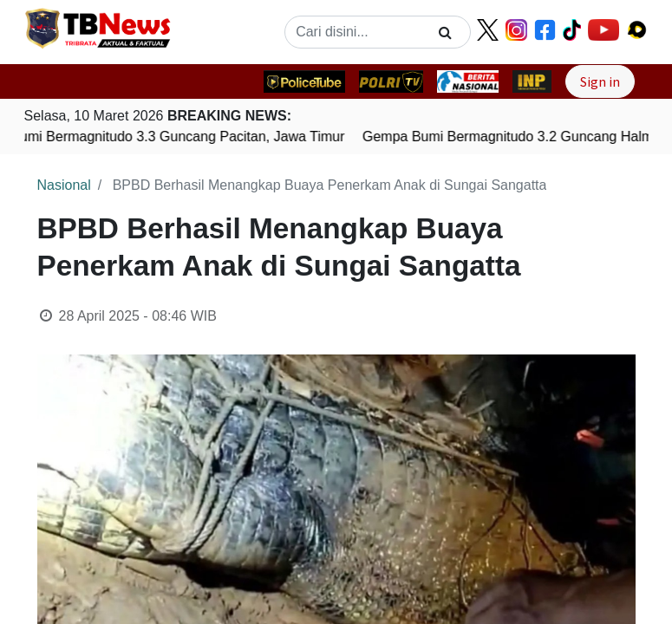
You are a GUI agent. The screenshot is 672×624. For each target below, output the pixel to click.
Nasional (64, 185)
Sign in (600, 81)
